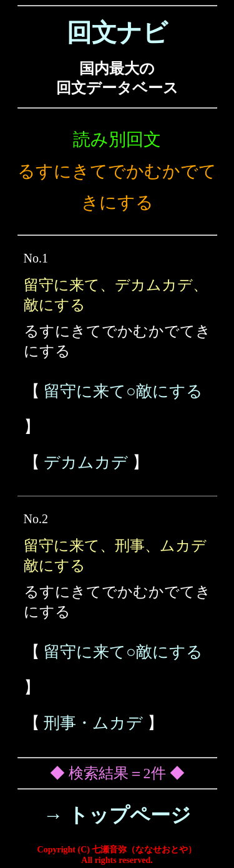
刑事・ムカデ (93, 723)
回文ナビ (117, 33)
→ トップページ (117, 815)
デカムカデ (86, 462)
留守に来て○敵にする (123, 391)
